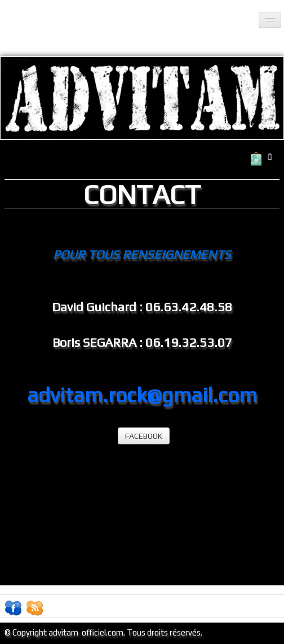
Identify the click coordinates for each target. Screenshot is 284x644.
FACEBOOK (144, 436)
